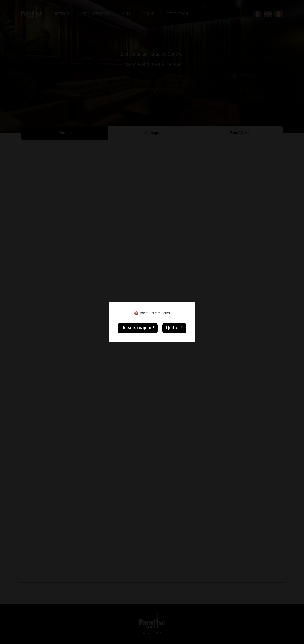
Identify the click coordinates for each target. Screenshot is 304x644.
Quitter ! (174, 328)
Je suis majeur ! (138, 328)
